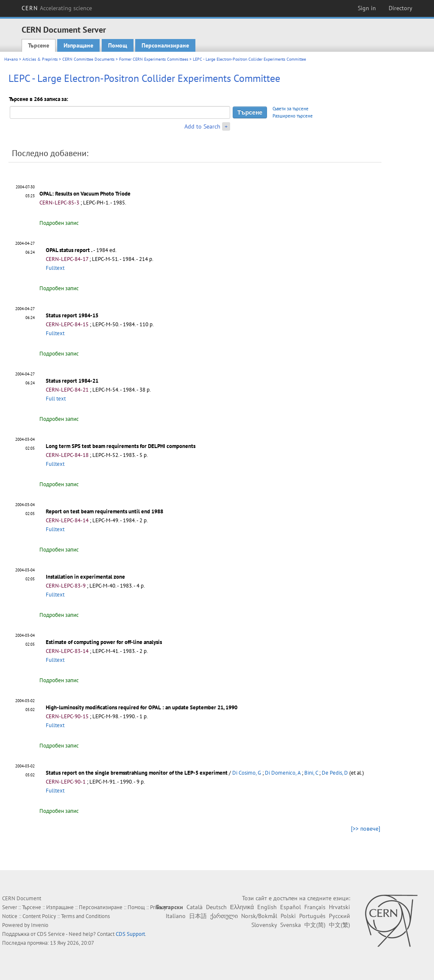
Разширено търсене (293, 116)
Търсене (39, 45)
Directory (401, 8)
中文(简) (315, 925)
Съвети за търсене (291, 109)
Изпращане (78, 45)
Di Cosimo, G (247, 773)
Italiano (176, 916)
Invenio (40, 925)
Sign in (367, 8)
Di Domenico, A (283, 773)
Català (195, 907)
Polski (288, 916)
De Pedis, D (335, 773)
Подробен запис (59, 223)
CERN (57, 8)
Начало (11, 59)
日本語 (198, 916)
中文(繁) (339, 925)
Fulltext (55, 268)
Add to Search (202, 126)
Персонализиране (165, 45)
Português (312, 916)
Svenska (291, 925)
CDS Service (51, 934)
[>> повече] (366, 829)
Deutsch (216, 907)
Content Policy (39, 916)
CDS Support (130, 934)
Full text (56, 399)
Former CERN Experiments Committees (154, 59)
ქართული (224, 916)
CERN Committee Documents (88, 59)
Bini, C (311, 773)
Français (315, 907)
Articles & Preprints (40, 59)
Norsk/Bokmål (259, 916)
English (267, 907)
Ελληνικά (242, 907)
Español (291, 907)
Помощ (118, 45)
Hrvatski (339, 907)
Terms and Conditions (85, 916)
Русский (339, 916)
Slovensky (264, 925)
